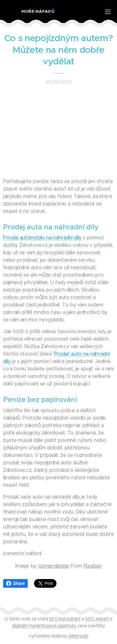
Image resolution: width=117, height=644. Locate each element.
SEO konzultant (65, 619)
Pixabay (93, 566)
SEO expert (97, 619)
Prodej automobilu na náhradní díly (42, 238)
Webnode (78, 636)
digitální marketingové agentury (44, 626)
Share (15, 583)
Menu (108, 12)
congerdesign (54, 566)
